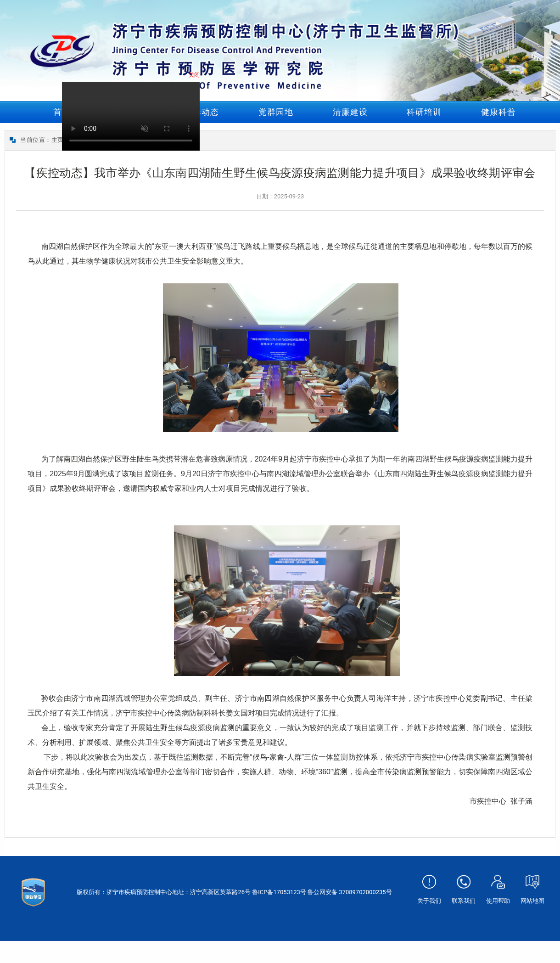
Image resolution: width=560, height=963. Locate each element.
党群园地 (276, 112)
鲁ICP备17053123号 (279, 892)
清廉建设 (350, 112)
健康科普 (498, 112)
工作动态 (202, 112)
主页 (58, 140)
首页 (62, 112)
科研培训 (424, 112)
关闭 (195, 76)
